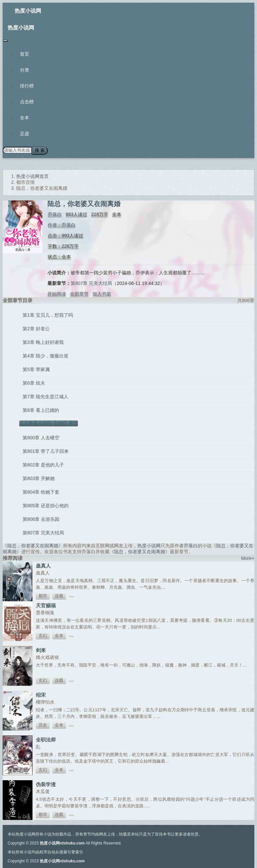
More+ (248, 558)
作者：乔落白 (61, 225)
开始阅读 (57, 294)
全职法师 (46, 739)
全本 (25, 118)
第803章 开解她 (39, 478)
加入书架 (102, 294)
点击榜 (27, 102)
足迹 (25, 134)
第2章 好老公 (36, 328)
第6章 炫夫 (34, 383)
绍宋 (41, 695)
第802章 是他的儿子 (43, 464)
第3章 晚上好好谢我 (43, 342)
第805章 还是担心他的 (46, 505)
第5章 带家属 (36, 369)
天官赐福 (46, 605)
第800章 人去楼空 (41, 437)
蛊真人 (43, 565)
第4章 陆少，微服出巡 (45, 355)
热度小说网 (28, 11)
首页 (25, 54)
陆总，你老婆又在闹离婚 (33, 545)
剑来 (41, 650)
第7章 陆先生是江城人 (45, 396)
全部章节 (79, 294)
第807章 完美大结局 (91, 283)
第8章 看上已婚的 (41, 410)
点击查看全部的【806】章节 (49, 423)
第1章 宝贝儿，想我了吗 (48, 315)
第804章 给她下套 (41, 492)
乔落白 (54, 214)
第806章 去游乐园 (41, 519)
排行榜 (27, 86)
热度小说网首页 (32, 176)
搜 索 (39, 150)
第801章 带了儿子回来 (46, 451)
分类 (25, 70)
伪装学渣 (46, 784)
